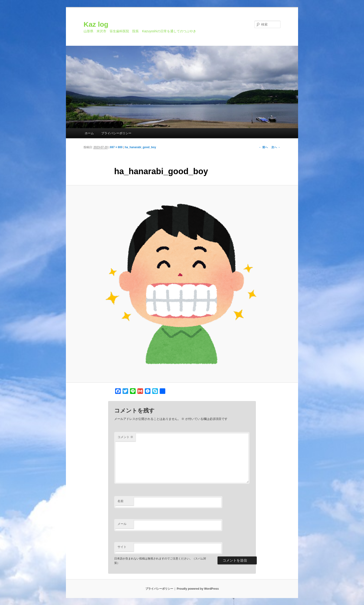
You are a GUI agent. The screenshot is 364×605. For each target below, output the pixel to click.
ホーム (89, 133)
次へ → (276, 147)
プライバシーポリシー (116, 133)
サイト (122, 547)
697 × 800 (116, 147)
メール (122, 524)
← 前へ (263, 147)
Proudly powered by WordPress (198, 589)
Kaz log (96, 24)
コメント (125, 437)
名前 (120, 501)
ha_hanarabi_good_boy (140, 147)
